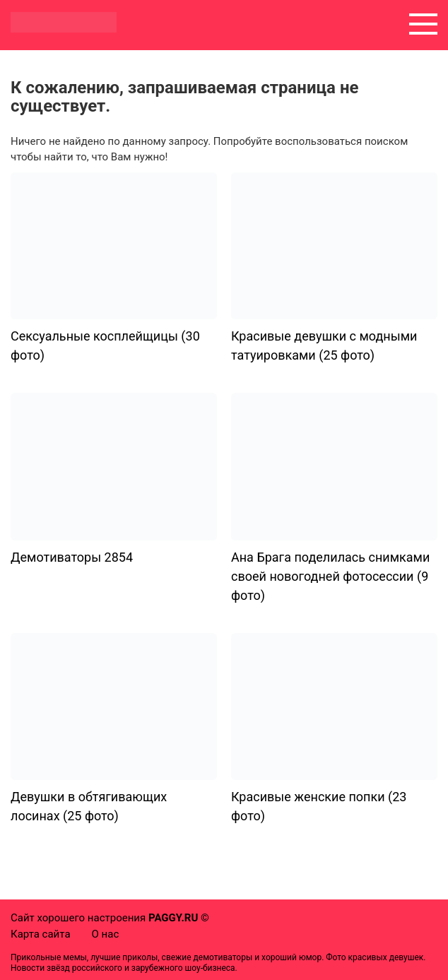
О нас (106, 934)
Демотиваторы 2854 (72, 557)
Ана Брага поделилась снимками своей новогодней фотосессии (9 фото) (330, 576)
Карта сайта (41, 934)
